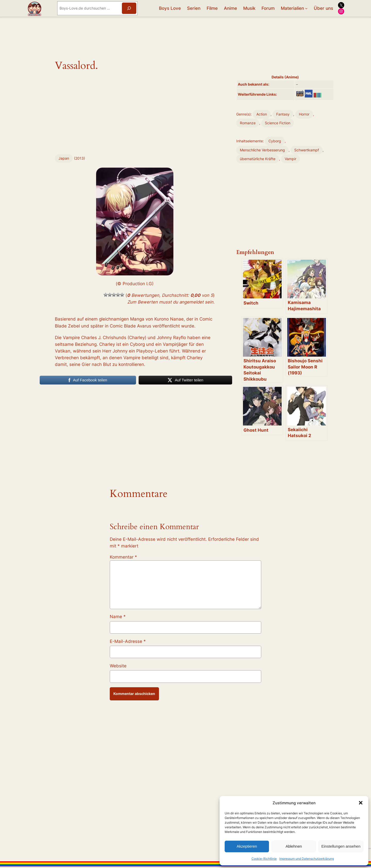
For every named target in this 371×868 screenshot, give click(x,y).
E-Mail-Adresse (128, 641)
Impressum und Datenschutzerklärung (307, 859)
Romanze (248, 123)
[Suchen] (129, 8)
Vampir (290, 159)
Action (262, 114)
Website (118, 666)
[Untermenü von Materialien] (306, 8)
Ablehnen (294, 846)
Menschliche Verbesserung (262, 150)
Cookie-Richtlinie (264, 859)
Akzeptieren (247, 846)
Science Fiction (278, 123)
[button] (361, 803)
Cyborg (275, 141)
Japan (64, 158)
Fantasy (283, 114)
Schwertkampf (307, 150)
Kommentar (123, 557)
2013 (79, 158)
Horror (304, 114)
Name (118, 617)
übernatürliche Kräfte (258, 159)
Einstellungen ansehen (341, 846)
